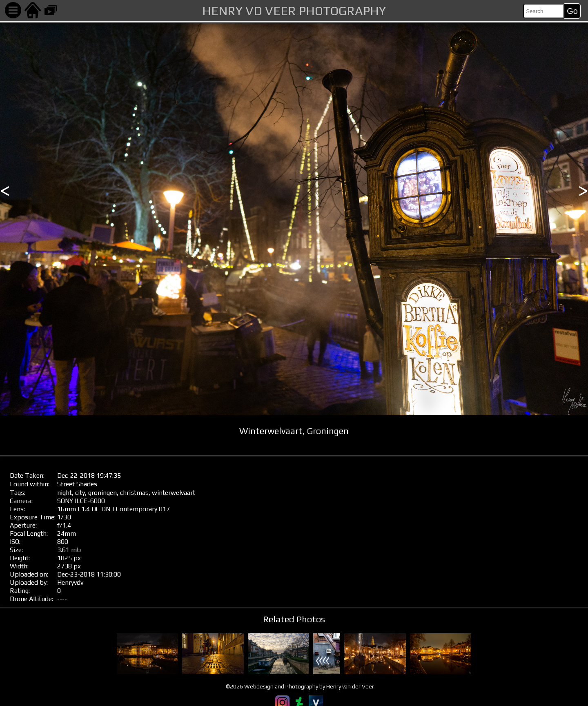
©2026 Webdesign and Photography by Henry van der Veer (300, 686)
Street (66, 484)
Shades (87, 484)
